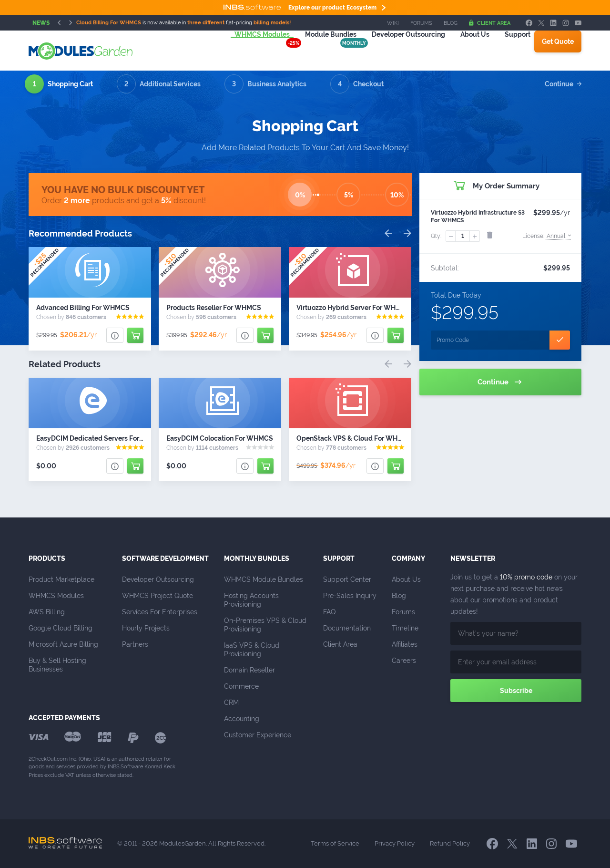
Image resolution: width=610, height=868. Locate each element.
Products (47, 558)
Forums (421, 23)
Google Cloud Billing (61, 628)
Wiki (393, 23)
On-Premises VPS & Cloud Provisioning (266, 625)
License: (547, 236)
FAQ (329, 612)
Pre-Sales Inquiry (350, 596)
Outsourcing (397, 51)
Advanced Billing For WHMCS (83, 308)
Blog (451, 23)
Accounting (242, 719)
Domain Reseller (249, 670)
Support (506, 51)
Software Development (165, 558)
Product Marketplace (61, 579)
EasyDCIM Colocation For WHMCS (220, 438)
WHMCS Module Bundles (264, 579)
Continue (563, 84)
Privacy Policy (395, 843)
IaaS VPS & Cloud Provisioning (253, 650)
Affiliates (405, 644)
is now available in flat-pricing (183, 23)
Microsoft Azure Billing (63, 644)
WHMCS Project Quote (158, 596)
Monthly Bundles (257, 558)
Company (408, 558)
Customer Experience (258, 735)
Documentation (347, 628)
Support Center (347, 579)
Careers (404, 661)
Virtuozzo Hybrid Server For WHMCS (353, 308)
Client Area (490, 23)
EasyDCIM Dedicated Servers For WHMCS (102, 438)
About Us (463, 51)
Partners (135, 644)
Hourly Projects (146, 628)
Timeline (405, 628)
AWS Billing (47, 612)
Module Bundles (319, 51)
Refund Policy (450, 843)
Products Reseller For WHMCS (214, 308)
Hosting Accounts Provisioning (252, 600)
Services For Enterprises (160, 612)
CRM (231, 703)
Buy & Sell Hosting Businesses (58, 665)
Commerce (241, 686)
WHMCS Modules (251, 51)
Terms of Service (335, 843)
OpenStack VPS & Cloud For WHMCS (354, 438)
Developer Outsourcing (158, 579)
